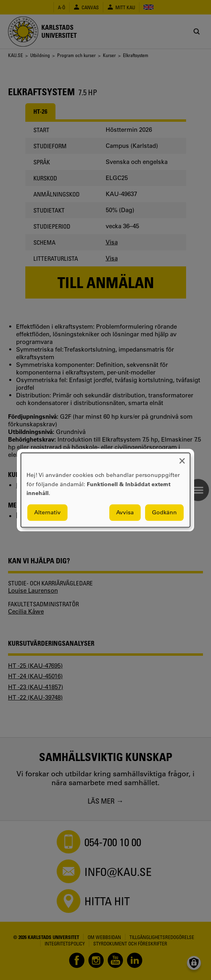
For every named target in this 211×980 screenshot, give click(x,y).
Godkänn (164, 512)
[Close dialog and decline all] (182, 458)
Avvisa (125, 512)
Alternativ (47, 512)
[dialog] (105, 490)
